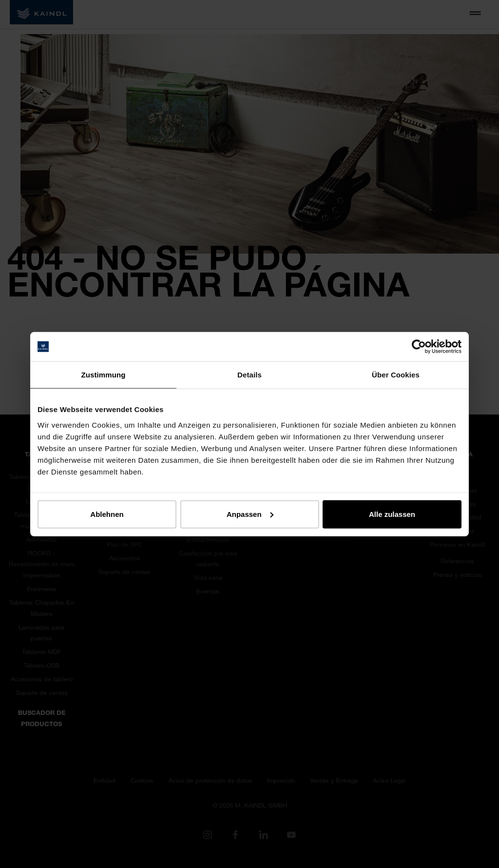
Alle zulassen (392, 514)
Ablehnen (107, 514)
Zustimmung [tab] (104, 375)
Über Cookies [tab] (396, 375)
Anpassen (250, 514)
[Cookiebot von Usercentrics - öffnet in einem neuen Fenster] (419, 347)
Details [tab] (249, 375)
